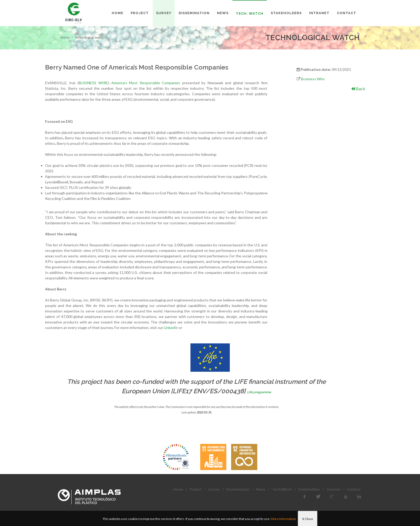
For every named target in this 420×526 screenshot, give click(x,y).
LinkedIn (113, 328)
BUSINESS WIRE (36, 83)
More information (283, 519)
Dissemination (238, 489)
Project (196, 489)
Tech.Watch (282, 489)
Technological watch (89, 37)
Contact (354, 489)
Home (65, 37)
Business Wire (333, 79)
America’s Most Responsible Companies (88, 83)
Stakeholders (309, 489)
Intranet (334, 489)
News (261, 489)
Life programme (259, 392)
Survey (214, 489)
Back (379, 89)
